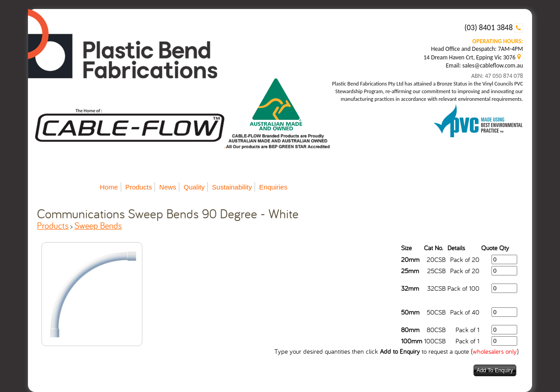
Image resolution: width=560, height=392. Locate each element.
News (168, 187)
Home (109, 187)
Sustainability (232, 187)
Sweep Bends (98, 225)
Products (139, 187)
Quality (194, 187)
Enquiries (273, 187)
